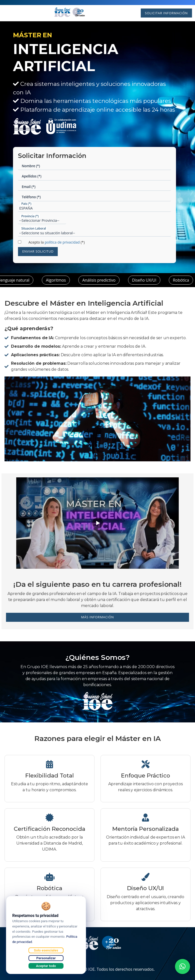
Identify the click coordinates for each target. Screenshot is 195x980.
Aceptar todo (46, 966)
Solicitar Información (166, 13)
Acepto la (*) (57, 242)
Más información (97, 617)
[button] (182, 966)
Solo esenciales (46, 950)
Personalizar (46, 958)
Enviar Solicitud (38, 251)
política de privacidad (62, 242)
